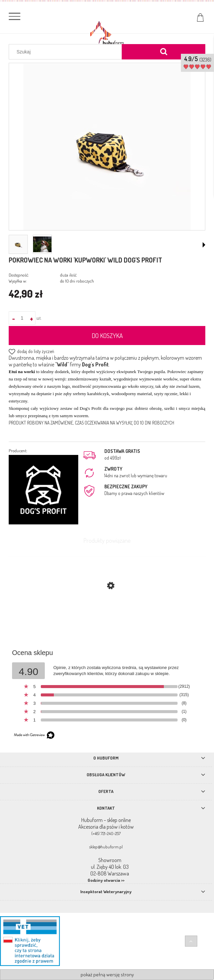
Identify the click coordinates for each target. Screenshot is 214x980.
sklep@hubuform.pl (106, 847)
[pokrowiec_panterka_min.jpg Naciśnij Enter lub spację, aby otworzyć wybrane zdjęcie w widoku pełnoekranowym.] (107, 147)
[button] (204, 245)
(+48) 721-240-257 (106, 833)
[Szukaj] (164, 52)
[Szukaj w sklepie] (67, 52)
